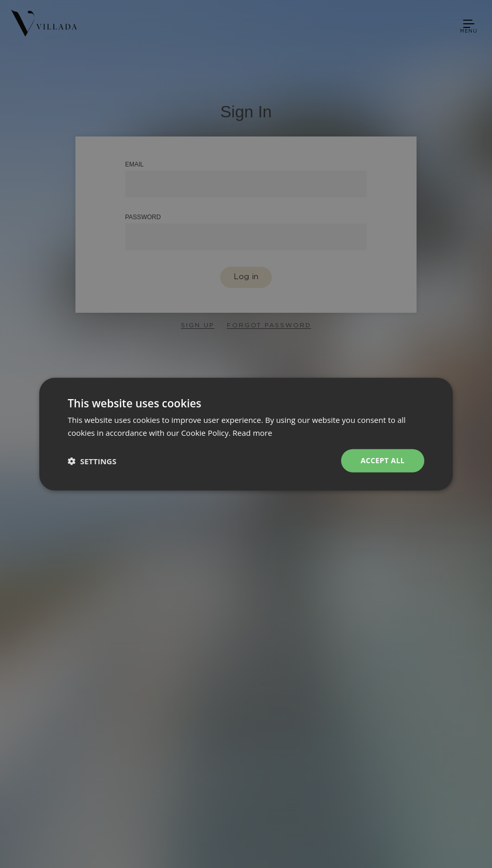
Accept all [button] (383, 460)
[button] (92, 461)
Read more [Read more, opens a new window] (252, 432)
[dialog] (246, 434)
